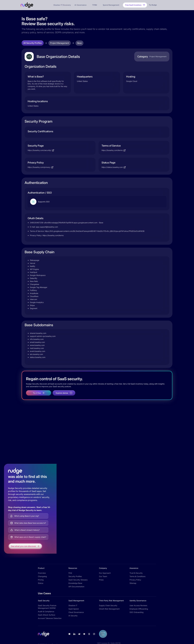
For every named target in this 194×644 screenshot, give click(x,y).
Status (41, 583)
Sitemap (133, 583)
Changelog (42, 576)
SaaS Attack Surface (47, 615)
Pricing (41, 580)
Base (79, 43)
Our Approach (105, 573)
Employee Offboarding (139, 609)
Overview (42, 573)
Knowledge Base (75, 583)
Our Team (103, 576)
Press (101, 580)
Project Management (60, 43)
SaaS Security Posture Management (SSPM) (47, 607)
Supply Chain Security (108, 605)
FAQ (70, 573)
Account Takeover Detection (50, 618)
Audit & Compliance (46, 611)
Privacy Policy (135, 580)
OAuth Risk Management (109, 609)
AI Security (73, 616)
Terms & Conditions (137, 576)
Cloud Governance (76, 612)
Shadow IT (73, 605)
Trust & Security (136, 573)
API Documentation (76, 587)
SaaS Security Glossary (78, 580)
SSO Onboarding (137, 612)
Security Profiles (75, 576)
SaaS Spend (74, 609)
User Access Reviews (138, 605)
